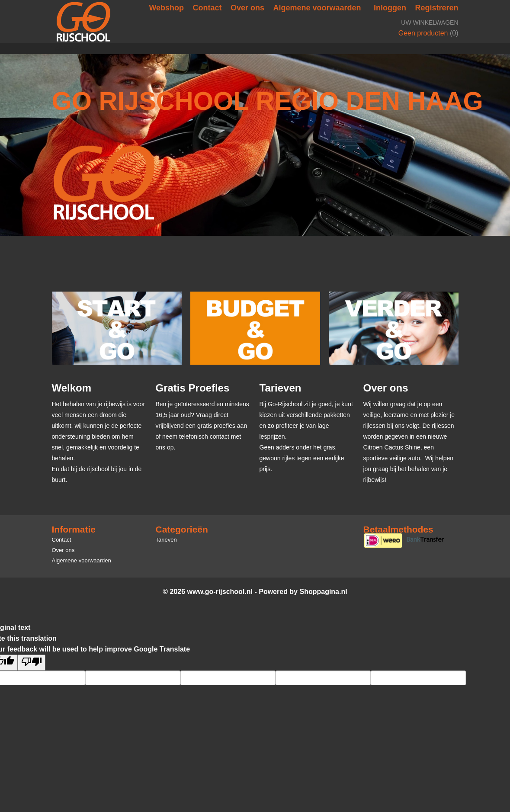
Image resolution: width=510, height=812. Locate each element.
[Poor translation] (32, 663)
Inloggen (390, 8)
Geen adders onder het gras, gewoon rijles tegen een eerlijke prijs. (302, 458)
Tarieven (67, 48)
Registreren (436, 8)
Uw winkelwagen (430, 22)
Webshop (166, 8)
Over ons (247, 8)
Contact (207, 8)
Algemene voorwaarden (317, 8)
